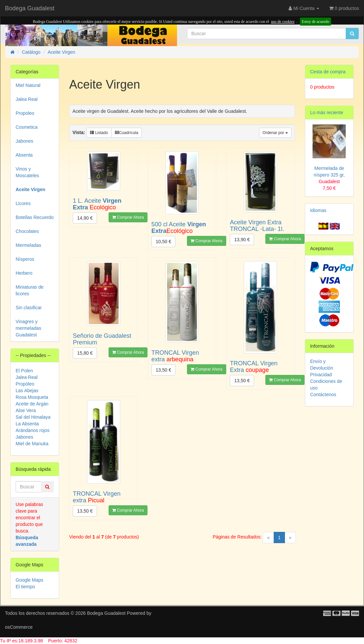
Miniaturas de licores (30, 290)
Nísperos (25, 259)
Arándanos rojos (33, 430)
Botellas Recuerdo (35, 217)
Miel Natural (28, 85)
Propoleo (25, 113)
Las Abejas (27, 391)
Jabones (24, 141)
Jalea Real (27, 99)
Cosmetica (27, 127)
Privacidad (321, 375)
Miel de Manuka (32, 444)
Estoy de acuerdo (316, 22)
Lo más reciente (327, 112)
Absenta (24, 155)
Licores (23, 203)
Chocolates (27, 231)
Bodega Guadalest (30, 8)
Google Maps (29, 580)
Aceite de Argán (32, 404)
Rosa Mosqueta (32, 397)
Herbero (24, 273)
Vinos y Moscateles (27, 172)
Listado (99, 133)
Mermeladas (28, 245)
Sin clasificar (29, 308)
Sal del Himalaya (33, 417)
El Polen (24, 371)
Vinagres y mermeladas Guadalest (28, 328)
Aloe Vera (26, 410)
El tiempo (25, 587)
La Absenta (27, 424)
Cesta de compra (328, 72)
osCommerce (19, 627)
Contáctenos (323, 394)
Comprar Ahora (128, 217)
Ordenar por (275, 133)
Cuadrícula (127, 133)
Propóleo (25, 384)
